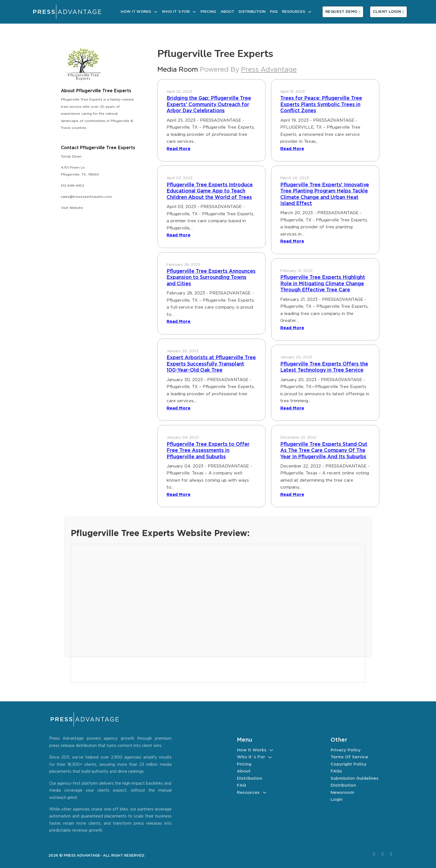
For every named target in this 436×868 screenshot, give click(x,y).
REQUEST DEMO (343, 12)
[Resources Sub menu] (310, 12)
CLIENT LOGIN (388, 12)
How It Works (136, 12)
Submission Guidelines (355, 778)
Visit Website (72, 208)
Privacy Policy (346, 750)
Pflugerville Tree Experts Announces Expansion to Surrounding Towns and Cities (211, 278)
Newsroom (342, 793)
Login (337, 800)
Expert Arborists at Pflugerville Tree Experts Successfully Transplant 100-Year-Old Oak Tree (211, 364)
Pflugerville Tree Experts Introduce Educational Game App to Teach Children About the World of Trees (210, 191)
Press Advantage (269, 70)
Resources (293, 12)
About (227, 12)
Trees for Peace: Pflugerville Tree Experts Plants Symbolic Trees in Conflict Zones (321, 105)
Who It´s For (176, 12)
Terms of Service (349, 757)
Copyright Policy (349, 764)
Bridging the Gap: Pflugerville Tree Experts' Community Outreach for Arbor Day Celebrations (209, 105)
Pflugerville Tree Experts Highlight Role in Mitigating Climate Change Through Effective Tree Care (323, 284)
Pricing (208, 12)
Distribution (252, 12)
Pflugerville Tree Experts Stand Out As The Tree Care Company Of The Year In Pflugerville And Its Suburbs (324, 451)
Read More (179, 149)
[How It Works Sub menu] (156, 12)
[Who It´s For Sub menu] (194, 12)
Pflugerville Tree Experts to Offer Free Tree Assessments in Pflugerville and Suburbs (208, 451)
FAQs (336, 771)
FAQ (274, 12)
